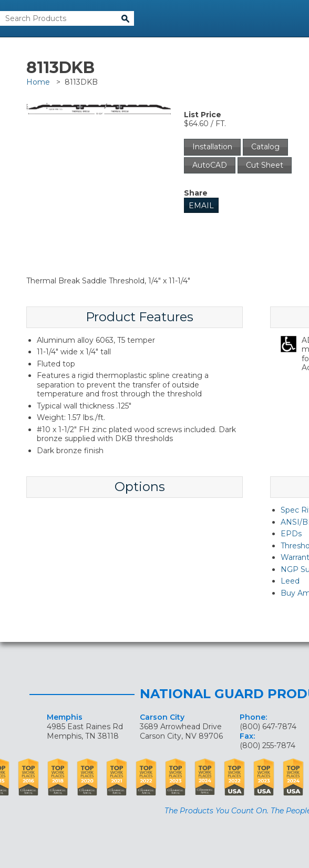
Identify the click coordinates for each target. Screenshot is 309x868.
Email (201, 206)
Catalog (265, 147)
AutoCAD (210, 165)
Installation (212, 147)
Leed (290, 581)
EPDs (291, 534)
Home (38, 82)
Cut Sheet (265, 165)
